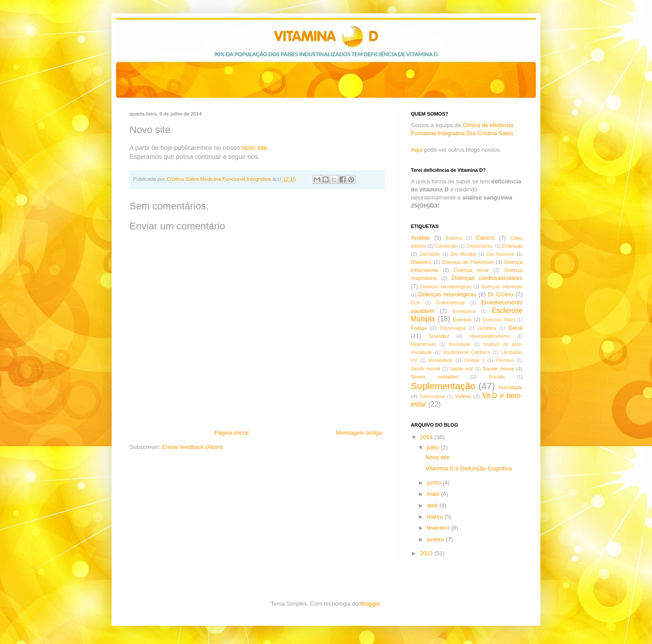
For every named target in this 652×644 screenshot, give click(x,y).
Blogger (370, 604)
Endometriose (451, 303)
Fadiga (419, 328)
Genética (487, 328)
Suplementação (443, 386)
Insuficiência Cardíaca (466, 352)
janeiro (437, 539)
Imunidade (460, 344)
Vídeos (463, 396)
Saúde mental (426, 369)
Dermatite (430, 254)
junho (435, 483)
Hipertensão (423, 344)
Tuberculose (433, 397)
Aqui (417, 150)
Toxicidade (510, 387)
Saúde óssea (498, 368)
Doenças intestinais (502, 287)
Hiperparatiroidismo (490, 336)
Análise (420, 238)
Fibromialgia (453, 328)
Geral (515, 328)
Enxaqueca (464, 311)
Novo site (437, 457)
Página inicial (232, 433)
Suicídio (497, 377)
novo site (253, 148)
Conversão (446, 246)
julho (434, 447)
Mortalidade (441, 360)
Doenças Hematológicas (446, 287)
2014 (427, 437)
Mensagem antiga (359, 433)
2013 (427, 553)
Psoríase (505, 360)
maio (434, 494)
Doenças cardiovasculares (487, 278)
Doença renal (471, 270)
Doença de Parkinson (468, 262)
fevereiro (439, 528)
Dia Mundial (464, 254)
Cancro (485, 238)
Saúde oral (461, 369)
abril (433, 505)
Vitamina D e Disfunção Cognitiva (468, 468)
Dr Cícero (500, 294)
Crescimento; (480, 246)
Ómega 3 (474, 360)
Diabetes (421, 262)
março (436, 517)
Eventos (462, 319)
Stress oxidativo (435, 376)
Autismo (454, 238)
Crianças (512, 246)
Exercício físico (499, 320)
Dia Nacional (501, 254)
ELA (415, 303)
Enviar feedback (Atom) (192, 447)
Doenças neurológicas (447, 294)
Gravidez (439, 336)
